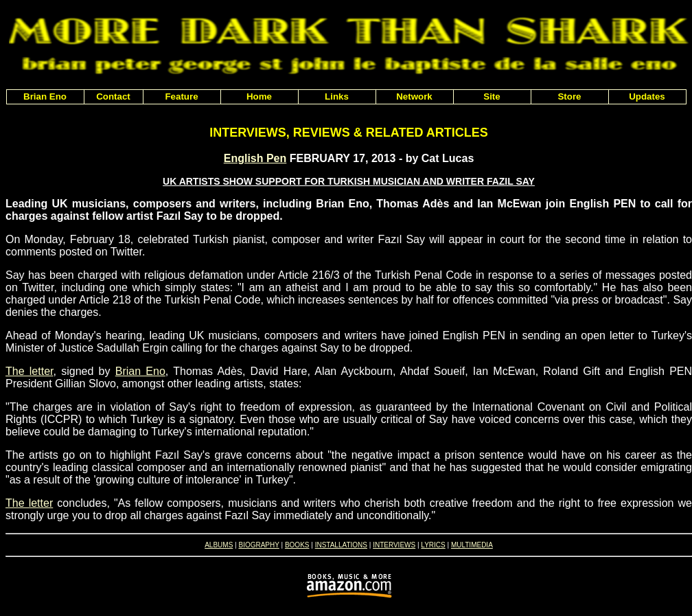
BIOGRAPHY (258, 545)
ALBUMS (219, 545)
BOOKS (297, 545)
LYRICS (433, 545)
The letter (30, 371)
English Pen (255, 158)
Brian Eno (140, 371)
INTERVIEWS (394, 545)
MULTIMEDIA (472, 545)
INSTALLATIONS (341, 545)
